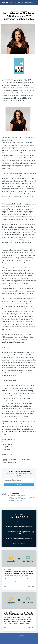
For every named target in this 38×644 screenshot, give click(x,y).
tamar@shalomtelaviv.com (10, 447)
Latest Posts (19, 638)
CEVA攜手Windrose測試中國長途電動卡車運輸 (19, 527)
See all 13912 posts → (19, 544)
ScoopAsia (5, 3)
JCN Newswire (29, 3)
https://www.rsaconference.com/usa (13, 342)
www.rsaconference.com (13, 432)
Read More (33, 497)
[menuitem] (12, 3)
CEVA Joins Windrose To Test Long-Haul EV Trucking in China (19, 533)
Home (12, 3)
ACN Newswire (19, 3)
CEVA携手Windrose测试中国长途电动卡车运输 (19, 539)
